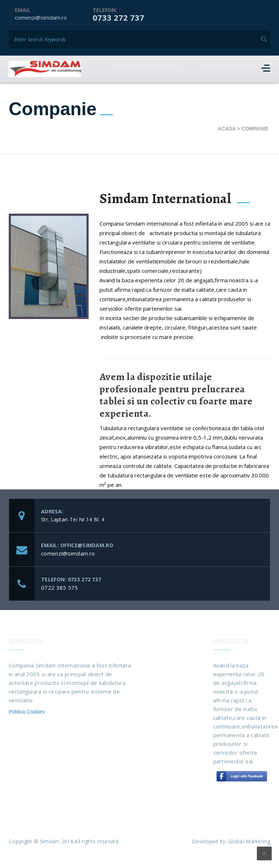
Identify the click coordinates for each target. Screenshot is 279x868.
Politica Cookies (27, 712)
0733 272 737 (118, 17)
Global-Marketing (249, 841)
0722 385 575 (60, 588)
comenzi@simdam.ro (41, 17)
